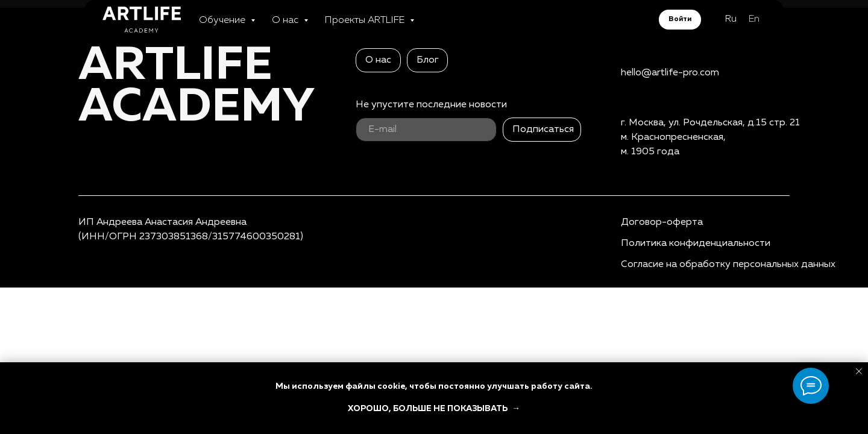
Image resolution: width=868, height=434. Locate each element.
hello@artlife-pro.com (670, 73)
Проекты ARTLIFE (366, 27)
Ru (731, 25)
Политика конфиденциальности (696, 244)
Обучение (223, 27)
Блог (428, 60)
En (754, 25)
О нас (286, 27)
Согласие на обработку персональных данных (728, 265)
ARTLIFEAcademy (197, 87)
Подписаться (543, 130)
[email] (426, 130)
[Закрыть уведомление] (859, 371)
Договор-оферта (662, 222)
